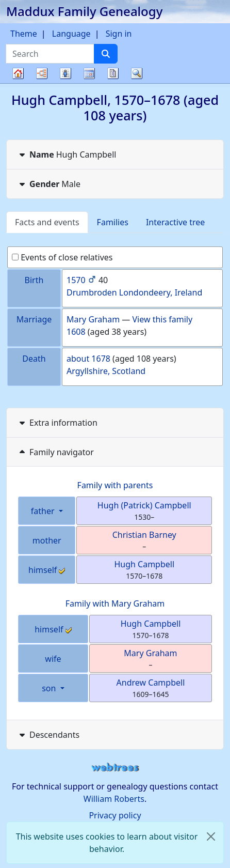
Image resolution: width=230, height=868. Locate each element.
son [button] (50, 688)
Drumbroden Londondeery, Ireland (134, 292)
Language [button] (71, 34)
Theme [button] (24, 34)
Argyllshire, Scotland (106, 371)
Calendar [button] (89, 73)
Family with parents (115, 485)
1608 (76, 332)
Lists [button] (65, 73)
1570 (76, 280)
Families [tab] (113, 222)
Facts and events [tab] (47, 222)
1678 (101, 359)
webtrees (115, 768)
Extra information (57, 423)
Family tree (18, 83)
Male (49, 184)
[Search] (106, 54)
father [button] (44, 511)
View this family (163, 319)
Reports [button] (113, 73)
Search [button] (137, 73)
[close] (211, 836)
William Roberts (114, 799)
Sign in (119, 34)
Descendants (48, 735)
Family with (115, 603)
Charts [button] (42, 73)
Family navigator (55, 452)
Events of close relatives (62, 257)
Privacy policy (115, 815)
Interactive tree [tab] (175, 222)
